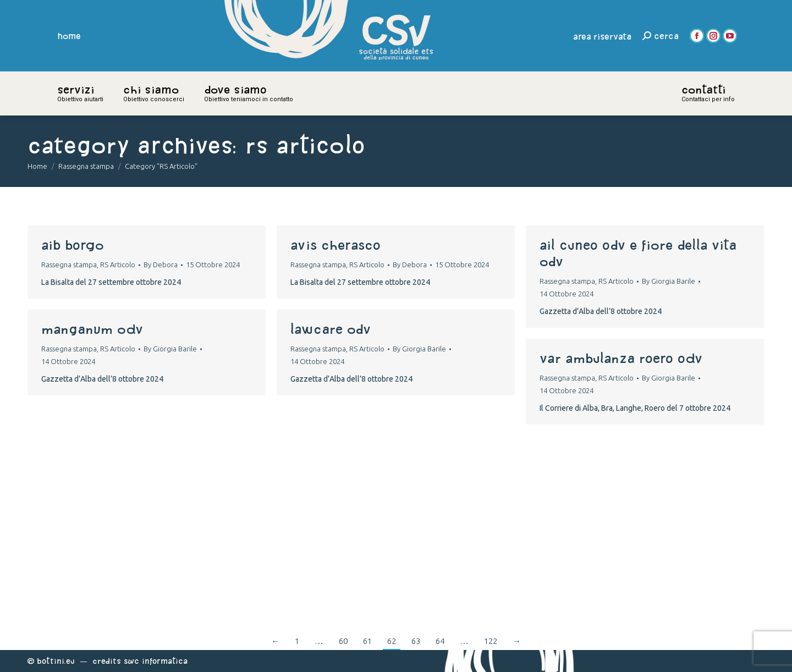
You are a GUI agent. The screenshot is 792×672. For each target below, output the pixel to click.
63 (416, 641)
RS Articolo (118, 265)
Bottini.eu (56, 661)
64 (440, 641)
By (161, 265)
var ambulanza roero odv (621, 358)
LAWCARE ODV (331, 329)
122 (491, 641)
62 (392, 641)
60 (343, 641)
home (69, 36)
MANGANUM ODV (92, 329)
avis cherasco (335, 245)
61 (367, 641)
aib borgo (73, 245)
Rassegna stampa (69, 265)
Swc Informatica (156, 661)
